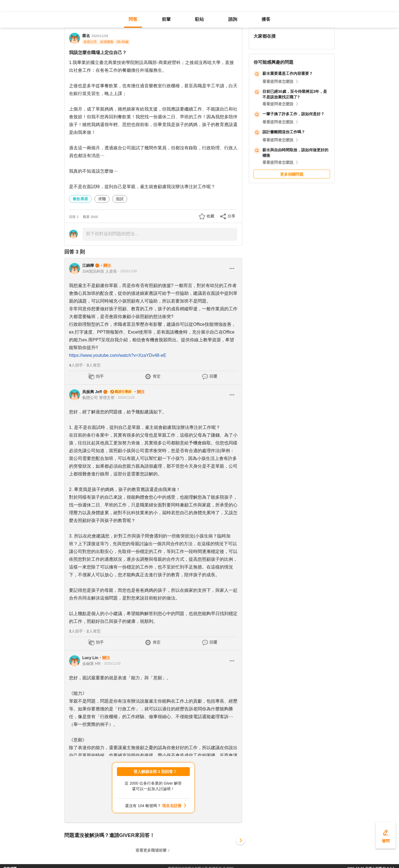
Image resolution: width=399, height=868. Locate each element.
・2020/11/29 (124, 398)
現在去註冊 (172, 806)
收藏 (210, 216)
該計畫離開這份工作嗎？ (284, 132)
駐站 (199, 19)
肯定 (157, 376)
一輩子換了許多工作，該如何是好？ (293, 114)
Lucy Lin (90, 658)
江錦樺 (88, 265)
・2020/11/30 (127, 271)
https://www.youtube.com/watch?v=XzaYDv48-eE (118, 355)
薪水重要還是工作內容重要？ (288, 73)
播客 (266, 19)
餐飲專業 (80, 199)
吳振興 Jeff (92, 392)
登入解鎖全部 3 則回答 (153, 772)
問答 (133, 19)
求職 (102, 199)
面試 (120, 199)
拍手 (100, 376)
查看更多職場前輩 (151, 850)
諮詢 (233, 19)
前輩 (166, 19)
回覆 (213, 376)
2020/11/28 (100, 36)
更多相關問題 (292, 174)
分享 (231, 216)
